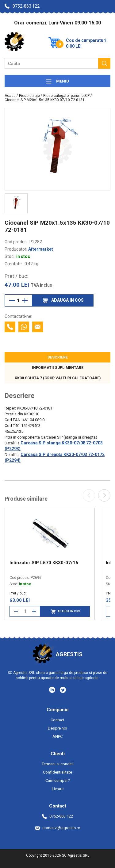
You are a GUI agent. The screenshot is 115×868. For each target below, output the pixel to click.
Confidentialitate (57, 772)
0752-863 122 (22, 6)
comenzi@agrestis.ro (58, 828)
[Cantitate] (18, 300)
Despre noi (57, 728)
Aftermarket (41, 249)
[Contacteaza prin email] (38, 327)
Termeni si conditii (58, 764)
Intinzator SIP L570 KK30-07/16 (44, 563)
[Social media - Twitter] (63, 690)
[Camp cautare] (51, 63)
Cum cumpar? (58, 780)
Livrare (58, 789)
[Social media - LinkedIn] (53, 689)
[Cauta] (104, 63)
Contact (57, 720)
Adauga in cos (65, 611)
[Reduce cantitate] (12, 300)
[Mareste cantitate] (25, 300)
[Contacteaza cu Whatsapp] (24, 327)
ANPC (57, 736)
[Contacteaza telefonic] (10, 327)
